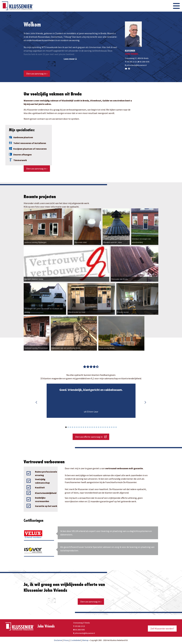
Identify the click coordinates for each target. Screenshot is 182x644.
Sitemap (85, 640)
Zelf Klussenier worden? (162, 629)
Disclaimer (58, 640)
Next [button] (145, 402)
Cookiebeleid (76, 640)
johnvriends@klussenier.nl (136, 65)
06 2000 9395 (145, 62)
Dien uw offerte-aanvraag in (91, 437)
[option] (91, 401)
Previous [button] (37, 402)
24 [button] (118, 428)
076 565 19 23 (131, 62)
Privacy (66, 640)
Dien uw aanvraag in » (37, 74)
